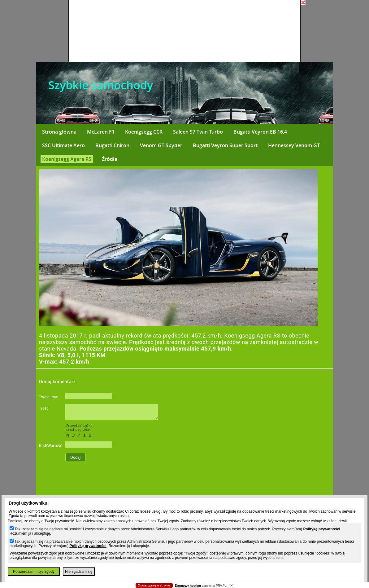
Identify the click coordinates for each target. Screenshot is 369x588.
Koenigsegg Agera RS (67, 159)
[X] (231, 586)
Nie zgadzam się (79, 572)
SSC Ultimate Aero (63, 145)
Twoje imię (48, 397)
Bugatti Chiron (112, 145)
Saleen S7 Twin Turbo (198, 132)
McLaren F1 (101, 132)
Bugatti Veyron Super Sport (225, 145)
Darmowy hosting (188, 586)
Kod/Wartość (50, 446)
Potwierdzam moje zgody (34, 572)
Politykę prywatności (321, 529)
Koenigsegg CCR (144, 132)
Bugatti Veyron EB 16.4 (260, 132)
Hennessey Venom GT (294, 145)
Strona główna (59, 132)
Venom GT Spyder (161, 145)
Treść (44, 408)
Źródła (110, 159)
